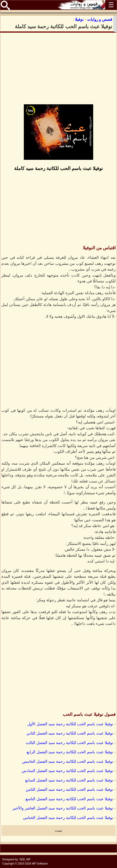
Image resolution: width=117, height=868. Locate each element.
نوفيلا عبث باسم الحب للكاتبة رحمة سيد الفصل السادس (68, 771)
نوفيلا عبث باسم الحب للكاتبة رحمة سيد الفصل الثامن (69, 789)
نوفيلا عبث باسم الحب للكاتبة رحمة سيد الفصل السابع (69, 780)
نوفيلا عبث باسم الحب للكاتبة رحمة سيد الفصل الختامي (68, 818)
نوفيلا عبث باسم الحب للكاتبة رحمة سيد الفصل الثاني (70, 733)
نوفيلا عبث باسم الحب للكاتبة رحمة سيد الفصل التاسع (69, 799)
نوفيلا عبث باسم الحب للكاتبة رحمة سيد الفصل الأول (70, 724)
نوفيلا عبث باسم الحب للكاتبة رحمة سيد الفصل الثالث (69, 743)
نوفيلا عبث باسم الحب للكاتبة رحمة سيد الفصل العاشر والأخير (63, 808)
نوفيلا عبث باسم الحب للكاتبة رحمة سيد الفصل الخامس (68, 761)
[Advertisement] (58, 68)
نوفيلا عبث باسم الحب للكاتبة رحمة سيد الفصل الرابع (70, 752)
